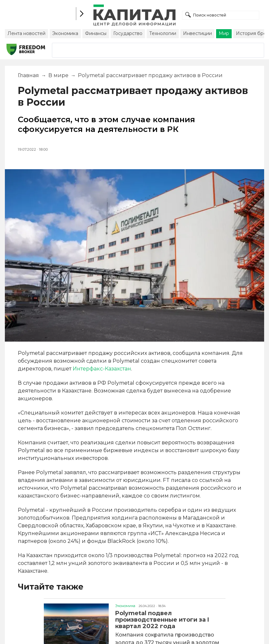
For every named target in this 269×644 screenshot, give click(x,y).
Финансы (96, 33)
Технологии (163, 33)
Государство (128, 33)
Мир (224, 33)
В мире (58, 75)
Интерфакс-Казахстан (102, 369)
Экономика (65, 33)
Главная (28, 75)
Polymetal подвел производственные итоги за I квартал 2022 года (162, 620)
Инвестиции (197, 33)
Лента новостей (26, 33)
